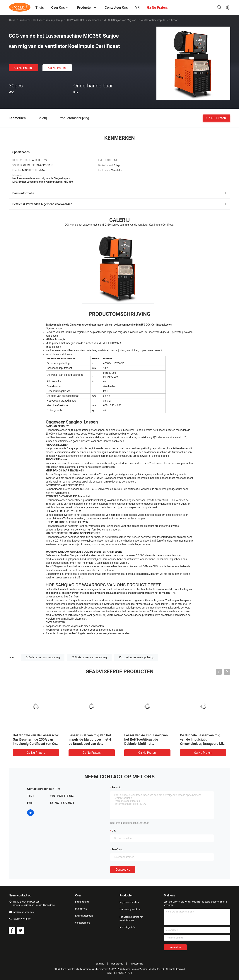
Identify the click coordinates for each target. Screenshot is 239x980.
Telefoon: (117, 849)
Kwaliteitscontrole (84, 916)
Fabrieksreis (81, 909)
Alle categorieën (127, 927)
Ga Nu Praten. (23, 68)
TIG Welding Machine (130, 910)
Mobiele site (117, 964)
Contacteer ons (83, 923)
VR (137, 7)
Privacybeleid (137, 964)
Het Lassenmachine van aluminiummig (131, 919)
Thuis (12, 20)
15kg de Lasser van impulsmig (136, 657)
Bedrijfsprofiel (82, 902)
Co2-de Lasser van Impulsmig (43, 657)
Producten (25, 20)
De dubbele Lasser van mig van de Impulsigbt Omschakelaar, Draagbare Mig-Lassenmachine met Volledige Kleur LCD (203, 744)
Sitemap (100, 964)
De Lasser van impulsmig (48, 20)
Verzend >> (175, 947)
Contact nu (123, 870)
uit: (114, 831)
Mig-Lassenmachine (129, 902)
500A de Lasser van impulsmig (89, 657)
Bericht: (116, 787)
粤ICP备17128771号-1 (119, 973)
